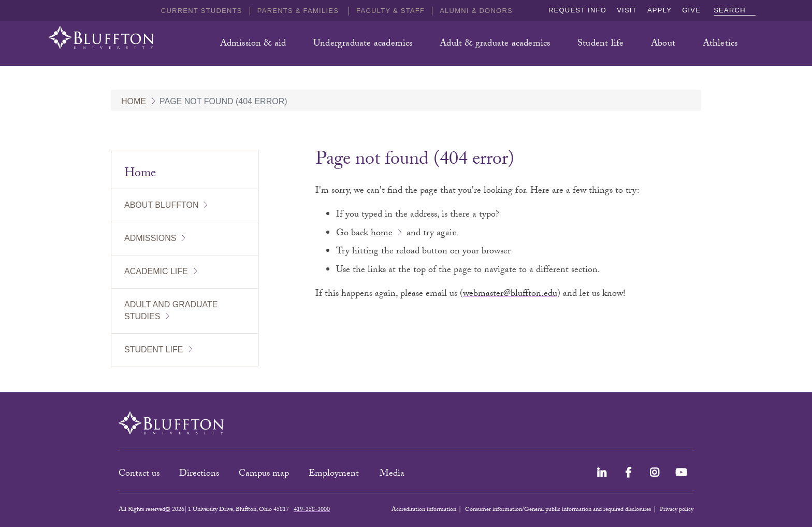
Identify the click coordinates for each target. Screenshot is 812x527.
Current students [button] (202, 11)
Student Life (154, 350)
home (382, 234)
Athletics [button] (720, 44)
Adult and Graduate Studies (171, 310)
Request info (577, 10)
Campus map (264, 474)
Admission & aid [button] (253, 44)
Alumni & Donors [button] (476, 11)
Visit (627, 10)
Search (735, 10)
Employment (335, 474)
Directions (199, 474)
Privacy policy (677, 510)
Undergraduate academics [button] (363, 44)
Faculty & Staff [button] (390, 11)
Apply (659, 10)
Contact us (139, 474)
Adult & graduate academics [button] (495, 44)
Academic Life (156, 271)
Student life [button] (600, 44)
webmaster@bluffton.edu (510, 295)
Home (134, 101)
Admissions (150, 238)
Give (691, 10)
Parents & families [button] (299, 11)
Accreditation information (424, 510)
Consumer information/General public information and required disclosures (558, 510)
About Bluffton (161, 205)
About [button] (663, 44)
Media (393, 474)
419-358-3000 (312, 510)
